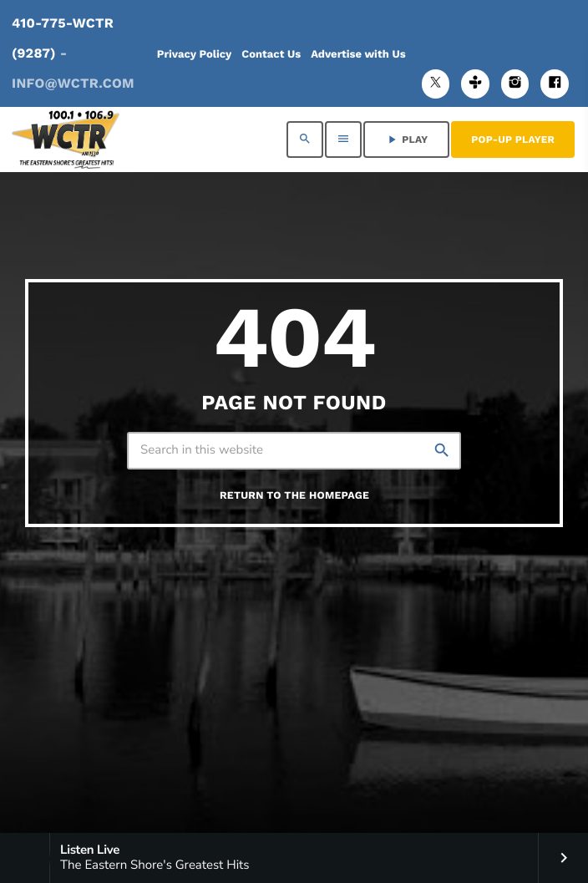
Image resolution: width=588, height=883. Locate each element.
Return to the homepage (294, 496)
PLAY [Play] (406, 140)
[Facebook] (555, 84)
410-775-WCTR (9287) (73, 53)
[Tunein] (475, 84)
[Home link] (66, 140)
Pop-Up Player (513, 140)
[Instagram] (515, 84)
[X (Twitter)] (436, 84)
